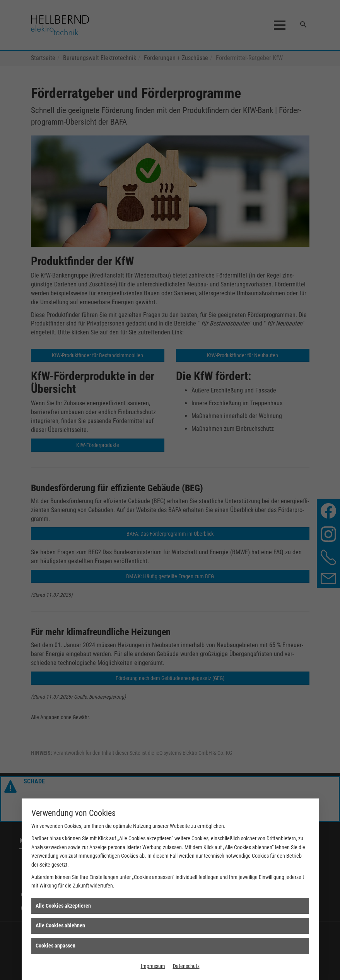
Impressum (153, 966)
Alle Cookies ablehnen (60, 925)
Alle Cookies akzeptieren (63, 906)
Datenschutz (186, 966)
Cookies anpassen (56, 946)
